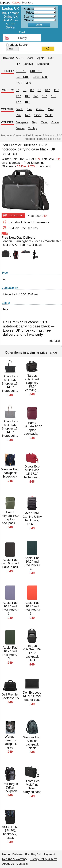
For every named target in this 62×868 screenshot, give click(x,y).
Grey (51, 109)
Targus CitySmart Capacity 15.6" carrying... (32, 383)
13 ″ (27, 96)
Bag (35, 122)
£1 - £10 (21, 71)
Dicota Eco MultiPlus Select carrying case (32, 786)
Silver (38, 115)
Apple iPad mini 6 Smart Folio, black (10, 563)
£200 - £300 (23, 83)
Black (19, 109)
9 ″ (39, 90)
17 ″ (18, 102)
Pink (19, 115)
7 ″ (25, 90)
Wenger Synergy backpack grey (10, 742)
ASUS (20, 58)
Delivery (18, 854)
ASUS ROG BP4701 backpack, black (10, 832)
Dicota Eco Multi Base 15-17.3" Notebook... (32, 472)
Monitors (28, 3)
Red (28, 115)
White (49, 115)
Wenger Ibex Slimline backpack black (32, 743)
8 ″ (32, 90)
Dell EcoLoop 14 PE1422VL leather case (32, 696)
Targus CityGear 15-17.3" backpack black (32, 653)
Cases (16, 3)
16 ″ (54, 96)
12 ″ (18, 96)
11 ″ (56, 90)
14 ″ (36, 96)
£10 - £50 (36, 71)
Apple (41, 58)
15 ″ (45, 96)
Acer (30, 58)
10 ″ (47, 90)
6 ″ (17, 90)
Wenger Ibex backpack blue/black (10, 473)
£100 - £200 (41, 77)
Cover (55, 122)
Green (40, 109)
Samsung (43, 64)
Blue (29, 109)
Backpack (22, 122)
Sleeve (20, 128)
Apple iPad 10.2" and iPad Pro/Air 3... (32, 563)
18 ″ (27, 102)
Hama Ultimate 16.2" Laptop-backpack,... (32, 428)
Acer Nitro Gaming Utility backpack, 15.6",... (32, 518)
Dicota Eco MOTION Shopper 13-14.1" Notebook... (10, 383)
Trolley (32, 128)
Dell (51, 58)
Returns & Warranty (15, 859)
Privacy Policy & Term (43, 859)
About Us (8, 864)
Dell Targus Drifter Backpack (10, 787)
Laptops (5, 3)
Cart (22, 32)
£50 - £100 (23, 77)
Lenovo (28, 64)
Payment (49, 854)
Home (6, 854)
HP (18, 64)
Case (44, 122)
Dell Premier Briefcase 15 (10, 696)
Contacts (22, 864)
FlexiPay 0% (33, 854)
